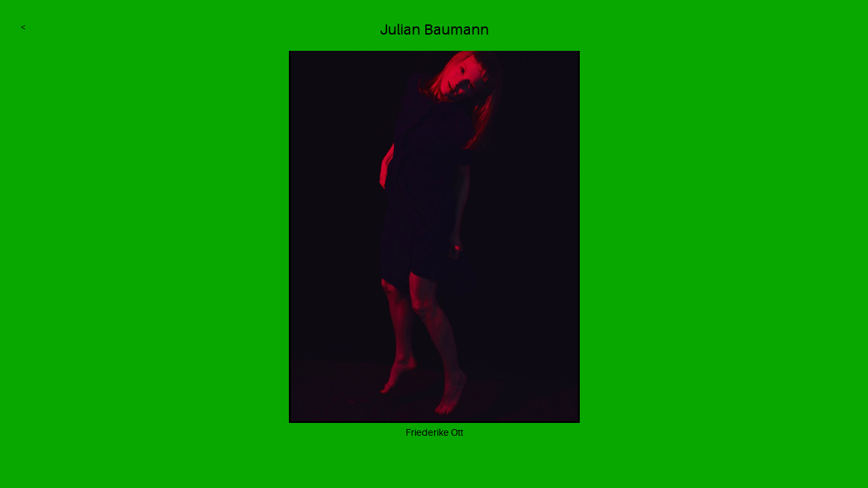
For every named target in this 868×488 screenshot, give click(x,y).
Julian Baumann (434, 29)
